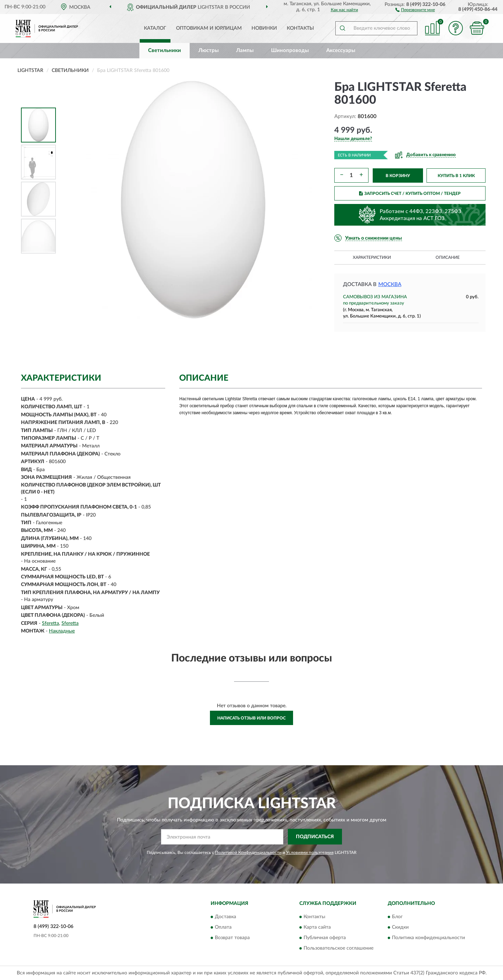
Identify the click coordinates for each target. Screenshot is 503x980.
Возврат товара (232, 938)
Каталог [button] (155, 28)
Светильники (165, 50)
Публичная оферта (325, 938)
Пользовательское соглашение (338, 949)
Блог (397, 917)
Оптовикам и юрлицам (209, 28)
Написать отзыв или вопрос (251, 718)
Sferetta (50, 623)
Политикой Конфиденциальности (248, 853)
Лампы (245, 50)
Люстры (209, 50)
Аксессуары (341, 50)
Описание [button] (448, 257)
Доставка (225, 917)
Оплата (223, 928)
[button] (415, 9)
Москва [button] (390, 284)
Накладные (62, 631)
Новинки (264, 28)
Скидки (400, 928)
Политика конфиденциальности (428, 938)
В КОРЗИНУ (398, 176)
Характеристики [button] (372, 257)
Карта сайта (317, 928)
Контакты (300, 28)
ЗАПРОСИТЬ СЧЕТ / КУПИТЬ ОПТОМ (410, 193)
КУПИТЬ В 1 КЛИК (456, 176)
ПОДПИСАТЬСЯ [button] (315, 837)
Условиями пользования (310, 853)
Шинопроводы (290, 50)
